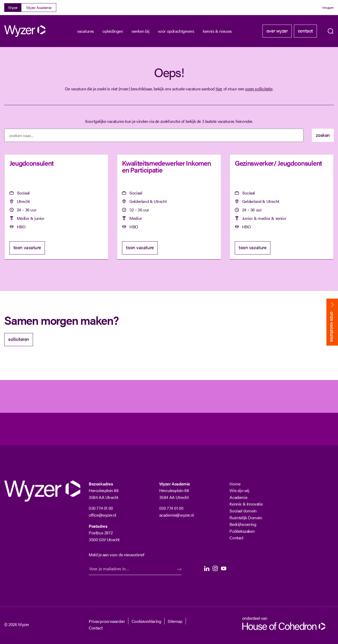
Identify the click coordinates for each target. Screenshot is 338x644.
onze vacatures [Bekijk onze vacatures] (332, 327)
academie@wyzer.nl (177, 515)
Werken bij (140, 31)
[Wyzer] (25, 31)
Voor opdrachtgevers (176, 31)
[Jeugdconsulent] (56, 207)
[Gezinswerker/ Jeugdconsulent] (282, 207)
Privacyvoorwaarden (107, 621)
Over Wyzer (277, 31)
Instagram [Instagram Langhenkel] (215, 568)
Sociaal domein (243, 511)
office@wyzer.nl (102, 515)
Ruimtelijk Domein (246, 518)
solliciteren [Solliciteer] (19, 339)
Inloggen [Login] (328, 7)
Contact (305, 31)
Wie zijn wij (239, 490)
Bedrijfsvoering (243, 524)
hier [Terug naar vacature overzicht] (219, 89)
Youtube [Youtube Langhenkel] (224, 568)
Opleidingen (113, 31)
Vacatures (86, 31)
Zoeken (331, 31)
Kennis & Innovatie (246, 504)
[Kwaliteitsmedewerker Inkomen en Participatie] (169, 207)
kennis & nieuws (217, 31)
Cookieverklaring (146, 621)
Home (235, 484)
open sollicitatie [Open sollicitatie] (259, 89)
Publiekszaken (242, 531)
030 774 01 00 (101, 508)
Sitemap (175, 621)
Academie (238, 497)
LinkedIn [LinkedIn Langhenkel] (207, 568)
